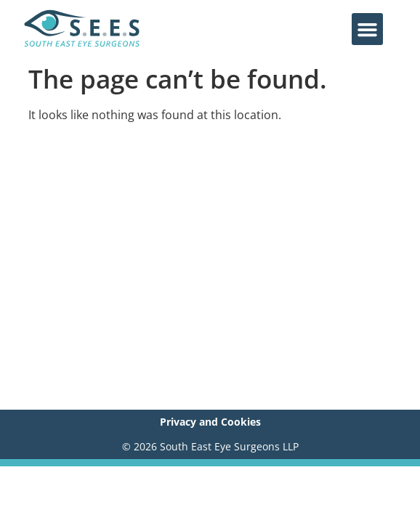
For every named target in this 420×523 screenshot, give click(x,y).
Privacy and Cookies (210, 422)
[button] (368, 29)
